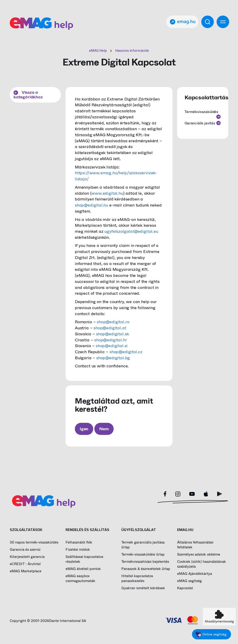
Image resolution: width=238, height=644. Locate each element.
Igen (84, 429)
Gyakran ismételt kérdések (143, 588)
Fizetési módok (78, 550)
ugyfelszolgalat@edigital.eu (131, 231)
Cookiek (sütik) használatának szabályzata (202, 564)
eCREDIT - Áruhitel (25, 564)
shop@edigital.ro (113, 322)
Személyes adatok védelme (199, 555)
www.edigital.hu (107, 193)
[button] (219, 617)
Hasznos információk (132, 51)
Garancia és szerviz (25, 550)
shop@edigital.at (110, 328)
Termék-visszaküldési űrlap (143, 555)
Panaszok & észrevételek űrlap (146, 569)
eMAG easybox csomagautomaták (80, 579)
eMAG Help (98, 51)
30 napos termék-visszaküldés (34, 542)
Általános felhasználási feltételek (195, 545)
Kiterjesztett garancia (27, 557)
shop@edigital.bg (113, 358)
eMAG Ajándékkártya (195, 574)
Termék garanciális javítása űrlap (143, 545)
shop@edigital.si (112, 346)
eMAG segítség (189, 581)
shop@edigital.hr (110, 340)
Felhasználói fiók (79, 542)
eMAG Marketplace (26, 571)
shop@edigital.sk (112, 334)
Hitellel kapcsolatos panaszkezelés (137, 579)
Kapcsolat (185, 588)
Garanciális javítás (203, 123)
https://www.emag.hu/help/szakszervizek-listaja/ (116, 176)
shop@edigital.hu (91, 205)
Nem (104, 429)
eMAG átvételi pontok (83, 569)
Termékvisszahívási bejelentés (145, 562)
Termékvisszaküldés (203, 113)
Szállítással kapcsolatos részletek (84, 559)
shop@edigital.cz (126, 352)
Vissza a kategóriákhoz (28, 95)
